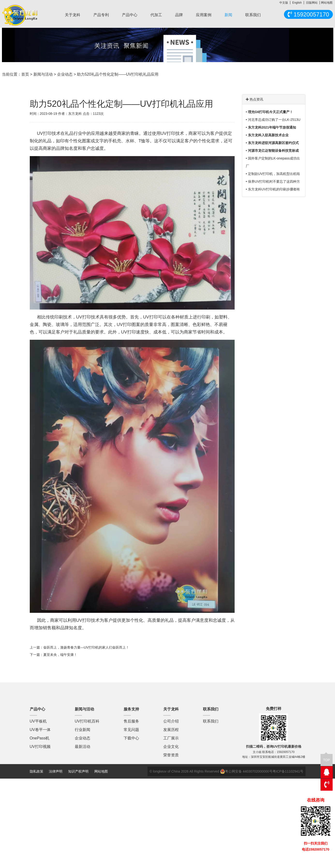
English (297, 3)
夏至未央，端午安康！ (60, 655)
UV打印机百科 (87, 721)
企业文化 (171, 747)
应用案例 (204, 15)
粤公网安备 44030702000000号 (246, 771)
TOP (327, 758)
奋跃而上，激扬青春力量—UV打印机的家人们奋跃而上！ (86, 647)
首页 (25, 74)
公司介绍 (171, 721)
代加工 (156, 15)
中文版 (284, 3)
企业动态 (65, 74)
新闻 (228, 15)
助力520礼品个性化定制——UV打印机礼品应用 (118, 74)
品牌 (179, 15)
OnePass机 (40, 738)
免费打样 (274, 709)
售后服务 (131, 721)
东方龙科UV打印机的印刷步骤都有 (274, 189)
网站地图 (327, 3)
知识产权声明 (78, 771)
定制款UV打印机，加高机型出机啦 (274, 174)
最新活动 (82, 747)
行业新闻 (82, 730)
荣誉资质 (171, 755)
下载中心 (131, 738)
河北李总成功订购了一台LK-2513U (274, 120)
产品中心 (130, 15)
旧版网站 (312, 3)
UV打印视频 (40, 747)
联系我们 (253, 15)
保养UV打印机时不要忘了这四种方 (274, 181)
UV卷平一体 (40, 730)
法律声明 (56, 771)
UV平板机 (38, 721)
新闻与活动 (43, 74)
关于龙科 (73, 15)
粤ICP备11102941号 (288, 771)
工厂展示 (171, 738)
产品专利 (101, 15)
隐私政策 (37, 771)
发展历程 (171, 730)
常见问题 (131, 730)
